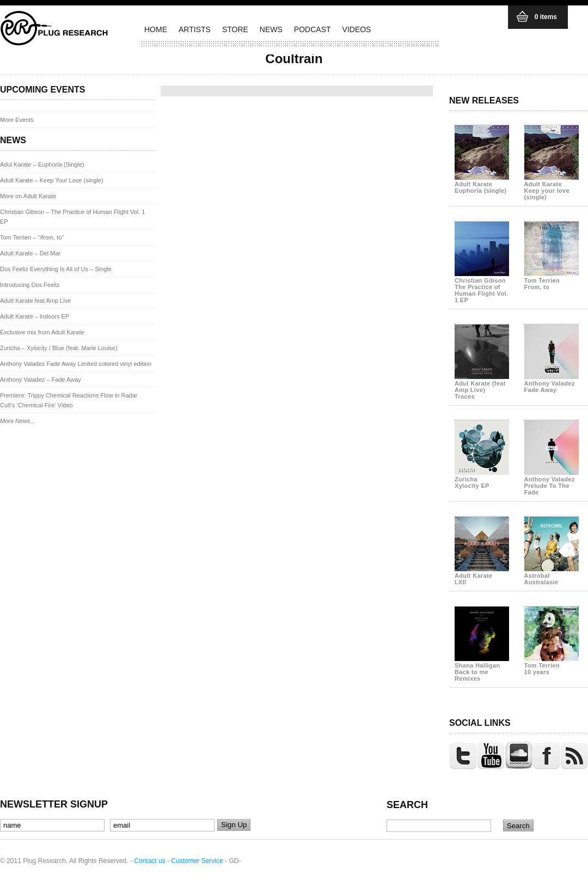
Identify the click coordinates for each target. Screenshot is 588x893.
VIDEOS (357, 29)
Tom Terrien (552, 280)
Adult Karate (482, 184)
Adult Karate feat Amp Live (35, 301)
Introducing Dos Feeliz (30, 285)
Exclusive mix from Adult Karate (42, 332)
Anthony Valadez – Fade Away (41, 380)
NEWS (271, 29)
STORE (235, 29)
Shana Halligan (482, 669)
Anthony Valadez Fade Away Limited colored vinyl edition (76, 364)
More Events (17, 120)
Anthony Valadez (552, 383)
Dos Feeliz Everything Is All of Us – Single (56, 269)
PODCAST (313, 29)
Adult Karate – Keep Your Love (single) (52, 180)
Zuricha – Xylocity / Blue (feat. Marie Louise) (59, 348)
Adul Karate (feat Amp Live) (482, 387)
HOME (156, 29)
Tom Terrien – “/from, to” (32, 237)
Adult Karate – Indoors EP (35, 316)
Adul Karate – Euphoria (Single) (42, 164)
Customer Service (197, 861)
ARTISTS (195, 29)
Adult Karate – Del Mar (30, 253)
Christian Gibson (482, 287)
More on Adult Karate (28, 196)
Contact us (149, 861)
